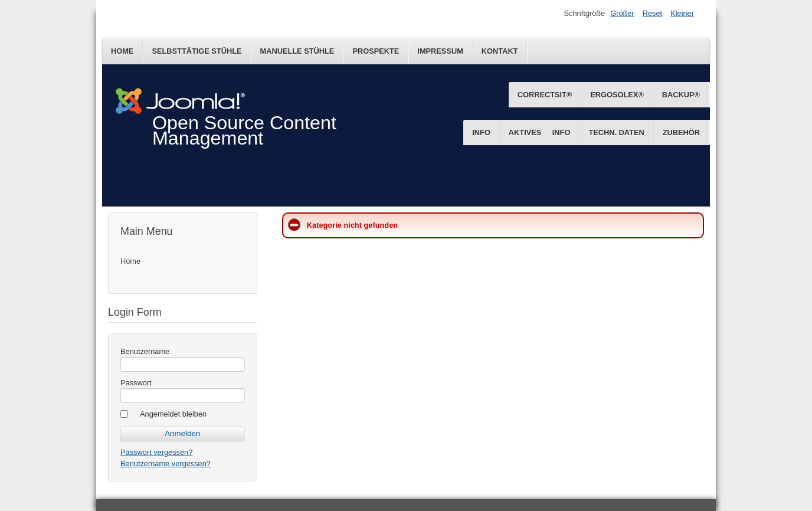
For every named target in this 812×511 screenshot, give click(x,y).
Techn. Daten (616, 132)
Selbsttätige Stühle (197, 51)
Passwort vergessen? (156, 452)
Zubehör (681, 132)
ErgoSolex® (617, 95)
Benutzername (145, 351)
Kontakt (500, 51)
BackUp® (681, 95)
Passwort (136, 383)
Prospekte (376, 51)
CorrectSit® (545, 95)
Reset (652, 13)
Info (561, 132)
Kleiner (682, 13)
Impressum (440, 51)
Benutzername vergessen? (166, 463)
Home (122, 51)
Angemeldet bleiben (173, 414)
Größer (622, 13)
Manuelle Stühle (297, 51)
